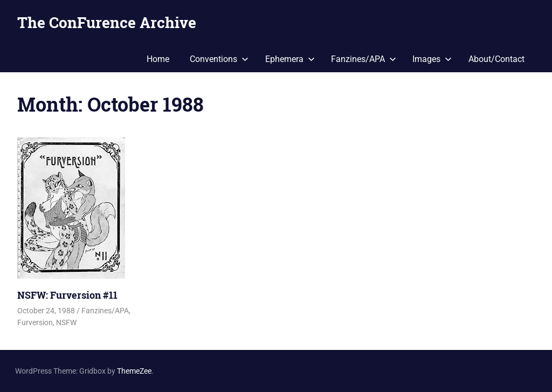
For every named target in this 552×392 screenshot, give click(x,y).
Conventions (219, 59)
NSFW (66, 322)
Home (158, 59)
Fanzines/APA (364, 59)
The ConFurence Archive (107, 22)
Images (432, 59)
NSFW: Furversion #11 (67, 295)
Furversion (35, 322)
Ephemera (290, 59)
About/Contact (496, 59)
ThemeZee (134, 371)
